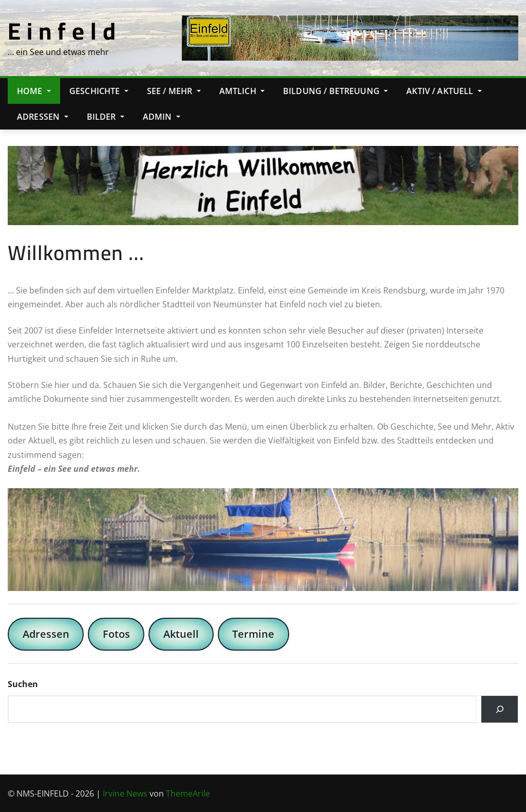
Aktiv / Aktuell (444, 91)
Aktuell (181, 634)
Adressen (43, 117)
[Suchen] (500, 709)
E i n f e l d (62, 31)
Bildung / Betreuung (335, 91)
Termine (253, 634)
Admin (162, 117)
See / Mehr (174, 91)
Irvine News (125, 793)
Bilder (106, 117)
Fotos (116, 634)
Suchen (23, 684)
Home (34, 91)
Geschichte (99, 91)
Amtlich (242, 91)
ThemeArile (188, 793)
